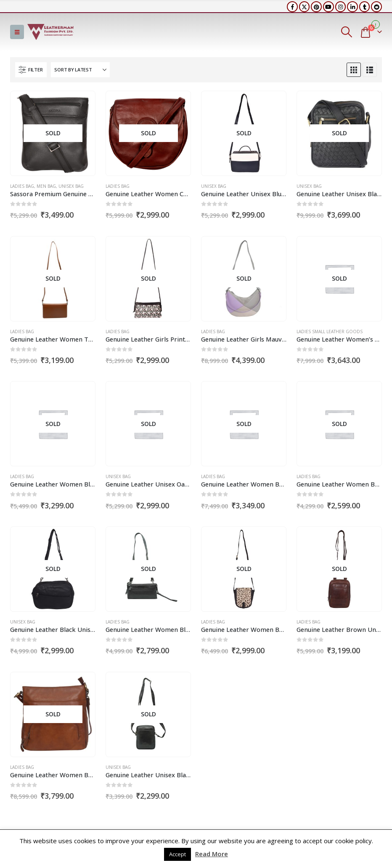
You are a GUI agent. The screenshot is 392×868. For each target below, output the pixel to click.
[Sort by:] (80, 70)
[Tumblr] (365, 7)
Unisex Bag (71, 186)
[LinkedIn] (352, 7)
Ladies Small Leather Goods (330, 331)
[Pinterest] (316, 7)
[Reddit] (376, 7)
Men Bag (46, 186)
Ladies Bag (22, 186)
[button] (17, 32)
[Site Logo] (50, 32)
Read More (212, 854)
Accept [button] (177, 854)
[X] (305, 7)
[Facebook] (292, 7)
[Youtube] (328, 7)
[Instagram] (341, 7)
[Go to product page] (53, 133)
